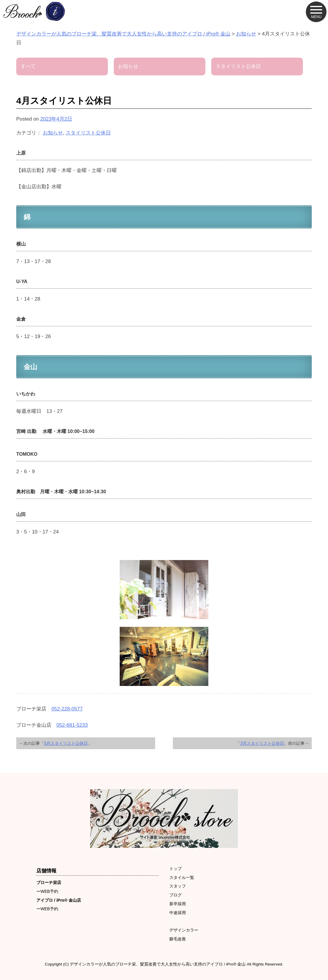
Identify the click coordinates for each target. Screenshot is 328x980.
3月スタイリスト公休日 (262, 743)
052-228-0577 (67, 709)
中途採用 (178, 913)
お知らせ (53, 133)
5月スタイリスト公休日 (66, 743)
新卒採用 (178, 904)
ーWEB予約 (47, 891)
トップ (176, 869)
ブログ (176, 895)
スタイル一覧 (182, 877)
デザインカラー (184, 930)
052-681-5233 (72, 725)
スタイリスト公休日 (88, 133)
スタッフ (178, 886)
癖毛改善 (178, 939)
